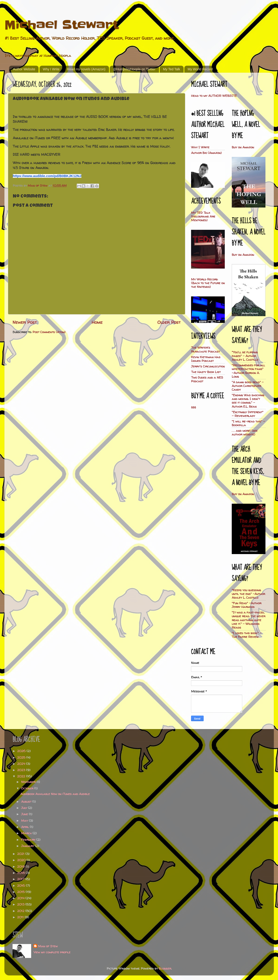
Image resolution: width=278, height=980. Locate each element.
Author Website (24, 69)
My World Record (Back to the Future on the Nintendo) (208, 283)
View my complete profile (52, 952)
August (27, 802)
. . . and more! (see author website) (245, 432)
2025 (22, 757)
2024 (22, 764)
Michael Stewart (61, 25)
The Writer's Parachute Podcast (205, 349)
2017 (21, 879)
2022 (22, 776)
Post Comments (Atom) (49, 332)
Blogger (165, 968)
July (25, 808)
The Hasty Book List (206, 372)
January (28, 846)
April (25, 827)
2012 (21, 911)
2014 (21, 898)
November (29, 782)
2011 (21, 917)
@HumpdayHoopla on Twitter (134, 69)
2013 (21, 904)
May (25, 821)
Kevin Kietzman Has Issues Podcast (206, 359)
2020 (22, 860)
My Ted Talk (171, 69)
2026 (22, 751)
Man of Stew (48, 946)
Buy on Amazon (243, 147)
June (25, 814)
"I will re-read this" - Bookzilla (248, 423)
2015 (21, 892)
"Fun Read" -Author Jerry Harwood (247, 605)
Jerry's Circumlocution (208, 366)
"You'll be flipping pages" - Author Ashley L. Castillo (245, 356)
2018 (21, 873)
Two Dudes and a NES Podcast (207, 379)
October (28, 788)
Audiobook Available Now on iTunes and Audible (55, 794)
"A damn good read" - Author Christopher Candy (248, 386)
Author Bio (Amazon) (206, 153)
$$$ (194, 407)
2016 (22, 886)
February (29, 840)
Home (97, 322)
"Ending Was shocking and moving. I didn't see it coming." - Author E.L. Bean (248, 401)
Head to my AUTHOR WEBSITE (214, 96)
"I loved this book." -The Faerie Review (247, 635)
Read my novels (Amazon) (86, 69)
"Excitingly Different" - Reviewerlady (248, 414)
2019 (21, 866)
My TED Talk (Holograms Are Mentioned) (203, 216)
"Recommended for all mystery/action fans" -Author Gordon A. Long (248, 371)
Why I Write (51, 69)
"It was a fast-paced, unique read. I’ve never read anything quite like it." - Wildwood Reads (248, 620)
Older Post (169, 322)
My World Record (200, 69)
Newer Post (25, 322)
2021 (21, 854)
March (27, 833)
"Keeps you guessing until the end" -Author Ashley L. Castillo (248, 594)
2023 (22, 770)
